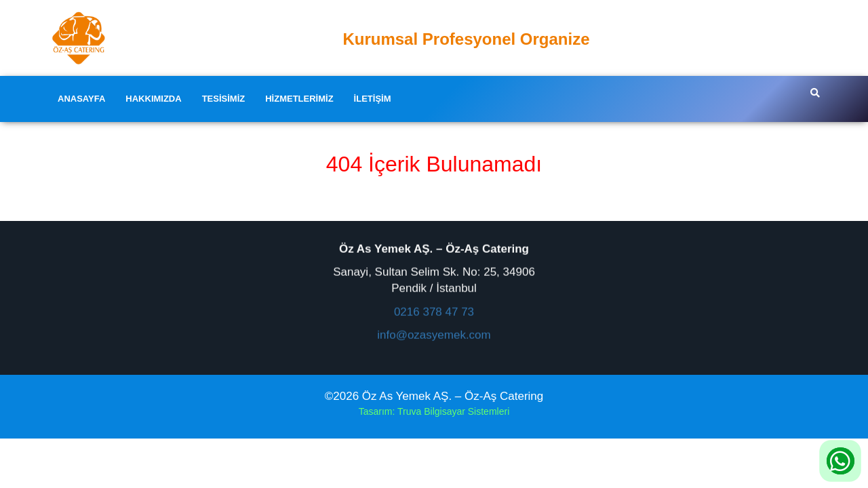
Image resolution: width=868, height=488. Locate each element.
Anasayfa (81, 99)
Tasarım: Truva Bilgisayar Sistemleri (434, 411)
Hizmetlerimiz (299, 99)
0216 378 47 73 (434, 311)
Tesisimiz (224, 99)
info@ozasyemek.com (434, 334)
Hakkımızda (153, 99)
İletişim (373, 99)
